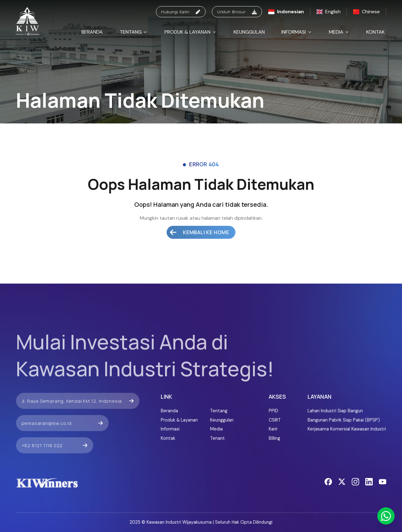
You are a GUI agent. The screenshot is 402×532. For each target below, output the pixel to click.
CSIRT (275, 420)
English (329, 12)
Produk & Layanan (191, 32)
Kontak (375, 32)
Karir (273, 429)
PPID (274, 411)
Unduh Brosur (237, 12)
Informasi (297, 32)
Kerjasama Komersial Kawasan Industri (347, 429)
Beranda (92, 32)
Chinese (367, 12)
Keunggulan (249, 32)
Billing (274, 438)
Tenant (218, 438)
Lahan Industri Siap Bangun (335, 411)
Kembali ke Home (199, 223)
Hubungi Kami (181, 12)
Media (339, 32)
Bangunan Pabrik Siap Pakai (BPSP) (344, 420)
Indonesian (286, 12)
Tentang (134, 32)
